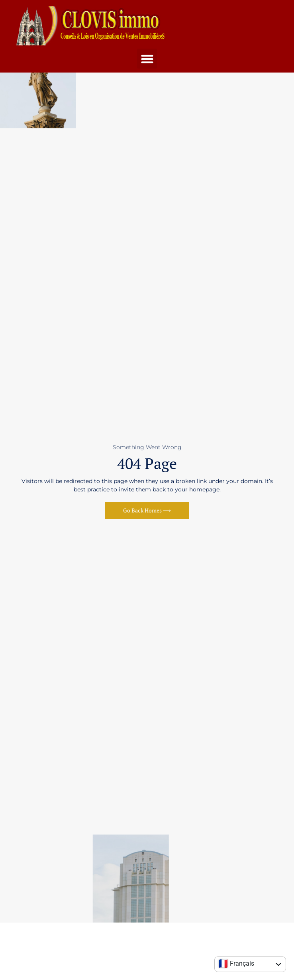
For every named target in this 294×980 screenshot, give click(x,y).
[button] (147, 59)
